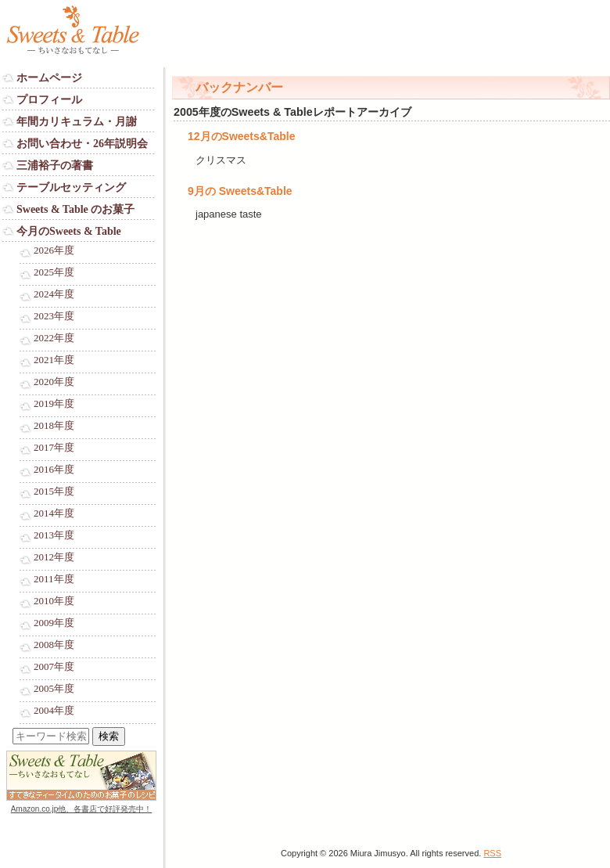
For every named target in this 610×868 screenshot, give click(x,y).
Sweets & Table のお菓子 (75, 209)
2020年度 (54, 382)
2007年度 (54, 667)
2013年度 (54, 535)
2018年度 (54, 426)
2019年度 (54, 404)
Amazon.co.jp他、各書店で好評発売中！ (82, 809)
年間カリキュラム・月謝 (77, 122)
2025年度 (54, 272)
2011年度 (54, 579)
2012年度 (54, 557)
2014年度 (54, 513)
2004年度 (54, 711)
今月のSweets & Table (69, 231)
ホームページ (49, 78)
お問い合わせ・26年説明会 (82, 144)
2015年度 (54, 492)
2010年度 (54, 601)
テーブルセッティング (71, 187)
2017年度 (54, 448)
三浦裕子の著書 (55, 166)
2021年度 (54, 360)
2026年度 (54, 250)
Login (15, 824)
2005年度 (54, 689)
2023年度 (54, 316)
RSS (492, 853)
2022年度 (54, 338)
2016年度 (54, 470)
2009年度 (54, 623)
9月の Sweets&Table (240, 191)
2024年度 (54, 294)
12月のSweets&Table (241, 136)
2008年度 (54, 645)
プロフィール (49, 100)
